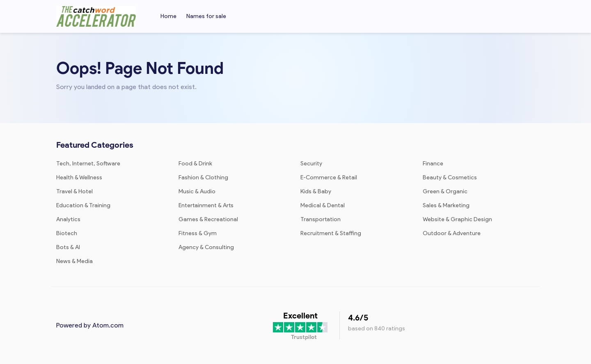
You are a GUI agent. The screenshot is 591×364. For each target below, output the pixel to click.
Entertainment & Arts (206, 205)
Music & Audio (197, 191)
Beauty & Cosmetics (450, 177)
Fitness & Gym (198, 233)
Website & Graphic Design (457, 219)
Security (311, 164)
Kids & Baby (316, 191)
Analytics (68, 219)
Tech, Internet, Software (88, 164)
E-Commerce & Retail (329, 177)
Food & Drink (195, 164)
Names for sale (206, 16)
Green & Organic (445, 191)
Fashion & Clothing (203, 177)
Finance (433, 164)
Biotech (67, 233)
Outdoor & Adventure (452, 233)
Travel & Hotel (74, 191)
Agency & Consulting (206, 247)
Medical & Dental (323, 205)
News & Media (74, 261)
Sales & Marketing (446, 205)
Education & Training (83, 205)
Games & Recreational (208, 219)
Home (168, 16)
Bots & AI (68, 247)
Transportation (321, 219)
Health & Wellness (79, 177)
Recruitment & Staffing (331, 233)
